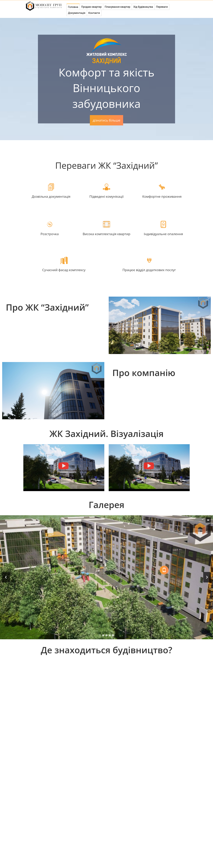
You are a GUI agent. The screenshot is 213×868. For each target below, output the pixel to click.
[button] (6, 577)
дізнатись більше (107, 120)
